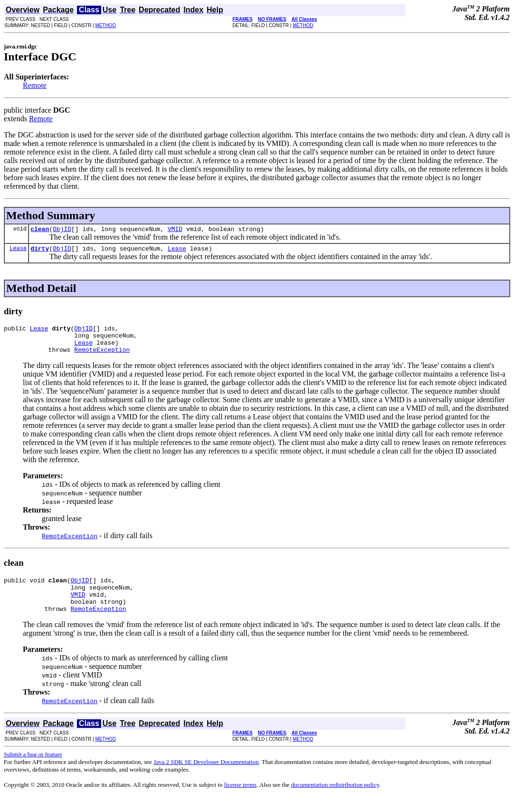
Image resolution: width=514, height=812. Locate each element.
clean (40, 230)
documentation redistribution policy (335, 800)
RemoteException (102, 358)
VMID (175, 230)
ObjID (62, 230)
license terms (240, 800)
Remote (35, 85)
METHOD (106, 25)
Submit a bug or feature (33, 770)
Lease (18, 251)
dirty (40, 251)
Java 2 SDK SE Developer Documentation (206, 778)
